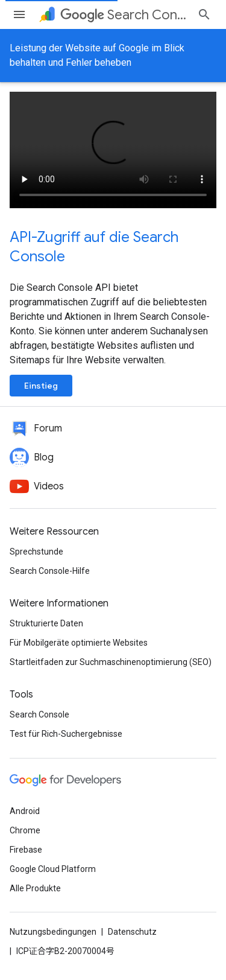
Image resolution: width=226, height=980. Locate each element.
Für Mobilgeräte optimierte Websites (79, 643)
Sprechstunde (36, 552)
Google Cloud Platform (53, 869)
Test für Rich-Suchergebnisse (66, 734)
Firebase (26, 850)
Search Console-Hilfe (50, 571)
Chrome (25, 830)
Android (25, 811)
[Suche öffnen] (204, 14)
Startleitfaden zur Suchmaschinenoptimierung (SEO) (111, 662)
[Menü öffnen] (19, 14)
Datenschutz (132, 932)
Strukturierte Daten (46, 623)
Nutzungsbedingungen (53, 932)
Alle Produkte (35, 888)
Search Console (39, 714)
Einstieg (41, 386)
